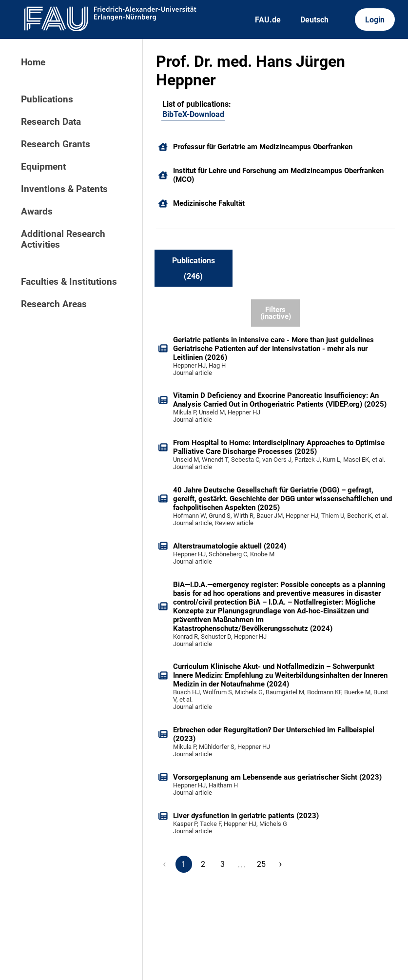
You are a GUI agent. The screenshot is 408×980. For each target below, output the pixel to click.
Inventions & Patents (64, 189)
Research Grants (56, 144)
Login (375, 20)
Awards (37, 212)
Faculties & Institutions (69, 282)
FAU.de (268, 20)
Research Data (51, 122)
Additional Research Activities (63, 239)
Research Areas (54, 304)
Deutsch (314, 20)
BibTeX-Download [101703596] (193, 114)
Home (33, 62)
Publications (47, 99)
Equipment (43, 167)
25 (261, 864)
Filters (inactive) (276, 313)
